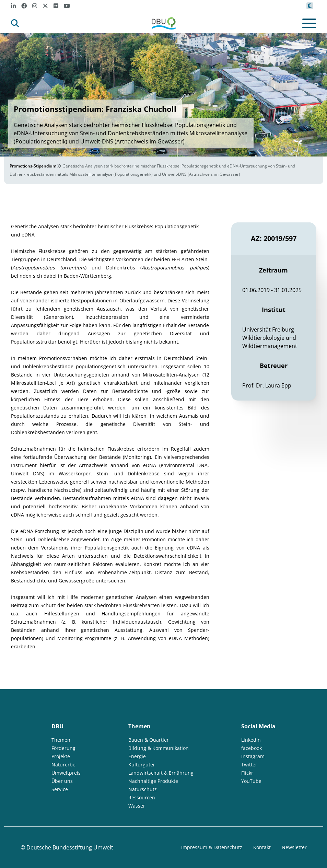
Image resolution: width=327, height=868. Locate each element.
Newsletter (294, 847)
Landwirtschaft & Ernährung (161, 773)
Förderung (63, 748)
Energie (137, 756)
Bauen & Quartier (149, 740)
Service (60, 789)
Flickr (247, 773)
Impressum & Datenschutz (212, 847)
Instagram (253, 756)
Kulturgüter (142, 765)
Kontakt (262, 847)
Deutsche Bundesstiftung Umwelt (70, 847)
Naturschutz (143, 789)
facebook (252, 748)
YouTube (251, 781)
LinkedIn (251, 740)
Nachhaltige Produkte (153, 781)
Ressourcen (142, 797)
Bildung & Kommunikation (159, 748)
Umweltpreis (66, 773)
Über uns (62, 781)
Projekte (61, 756)
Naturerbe (63, 765)
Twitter (249, 765)
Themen (61, 740)
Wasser (137, 806)
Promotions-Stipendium (33, 166)
